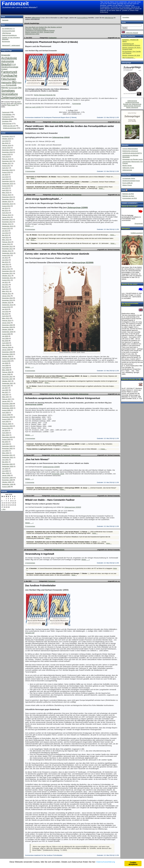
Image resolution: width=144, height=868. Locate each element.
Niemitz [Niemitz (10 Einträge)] (5, 88)
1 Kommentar (30, 482)
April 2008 (5, 368)
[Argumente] (139, 224)
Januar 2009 (6, 350)
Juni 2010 (5, 311)
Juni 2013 (5, 233)
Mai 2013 (5, 235)
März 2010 (6, 318)
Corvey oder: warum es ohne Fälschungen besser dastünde (57, 254)
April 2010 (5, 316)
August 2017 (6, 166)
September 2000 (8, 466)
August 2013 (6, 228)
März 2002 (6, 453)
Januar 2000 (6, 475)
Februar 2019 (7, 145)
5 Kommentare (30, 526)
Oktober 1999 (7, 482)
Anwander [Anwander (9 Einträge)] (6, 55)
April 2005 (5, 421)
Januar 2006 (6, 415)
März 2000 (6, 473)
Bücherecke (6, 41)
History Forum (127, 185)
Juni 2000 (5, 471)
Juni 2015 (5, 188)
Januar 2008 (6, 374)
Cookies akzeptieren (133, 863)
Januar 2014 (6, 217)
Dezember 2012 (7, 246)
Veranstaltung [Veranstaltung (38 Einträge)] (10, 94)
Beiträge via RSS (128, 194)
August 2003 (6, 439)
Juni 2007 (5, 390)
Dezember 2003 (7, 437)
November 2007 (7, 379)
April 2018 (5, 157)
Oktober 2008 (7, 356)
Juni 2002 (5, 451)
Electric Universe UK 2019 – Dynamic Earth (132, 48)
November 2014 (7, 199)
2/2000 (77, 208)
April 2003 (5, 444)
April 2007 (5, 395)
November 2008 (7, 354)
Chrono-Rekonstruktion (130, 149)
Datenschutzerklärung (9, 35)
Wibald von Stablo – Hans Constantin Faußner (50, 500)
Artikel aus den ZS (58, 122)
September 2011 (8, 278)
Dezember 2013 (7, 219)
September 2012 (8, 253)
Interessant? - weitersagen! (11, 45)
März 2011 (6, 291)
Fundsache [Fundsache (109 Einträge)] (9, 76)
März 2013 (6, 240)
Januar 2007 (6, 401)
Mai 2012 (5, 262)
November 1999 (7, 480)
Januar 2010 (6, 323)
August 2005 (6, 419)
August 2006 (6, 410)
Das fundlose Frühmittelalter (40, 586)
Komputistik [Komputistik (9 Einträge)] (11, 85)
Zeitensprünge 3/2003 (73, 507)
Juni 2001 (5, 460)
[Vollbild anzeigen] (137, 233)
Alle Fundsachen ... (129, 58)
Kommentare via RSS (130, 198)
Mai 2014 (5, 210)
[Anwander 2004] (58, 474)
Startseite (5, 20)
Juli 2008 (5, 363)
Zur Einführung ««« (8, 29)
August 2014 (6, 206)
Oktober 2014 (7, 202)
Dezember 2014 (7, 197)
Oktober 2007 (7, 381)
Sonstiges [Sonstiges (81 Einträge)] (8, 91)
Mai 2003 (5, 442)
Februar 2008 (7, 372)
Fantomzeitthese (82, 18)
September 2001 (8, 457)
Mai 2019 (5, 143)
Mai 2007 (5, 392)
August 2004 (6, 428)
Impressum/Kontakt (8, 31)
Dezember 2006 (7, 404)
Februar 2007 (7, 399)
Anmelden (126, 17)
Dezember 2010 (7, 298)
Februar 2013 (7, 242)
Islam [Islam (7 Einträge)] (19, 83)
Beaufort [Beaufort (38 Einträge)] (6, 64)
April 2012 (5, 264)
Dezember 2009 (7, 325)
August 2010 (6, 307)
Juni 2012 (5, 260)
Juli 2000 (5, 469)
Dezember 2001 (7, 455)
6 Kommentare (30, 371)
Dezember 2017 (7, 161)
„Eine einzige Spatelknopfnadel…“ (44, 199)
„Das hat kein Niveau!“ (37, 459)
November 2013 (7, 222)
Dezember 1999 (7, 478)
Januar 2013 (6, 244)
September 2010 (8, 305)
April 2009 (5, 343)
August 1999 (6, 487)
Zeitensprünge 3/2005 (51, 467)
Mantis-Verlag (127, 165)
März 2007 (6, 397)
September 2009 (8, 332)
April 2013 (5, 237)
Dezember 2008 (7, 352)
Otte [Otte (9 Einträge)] (20, 88)
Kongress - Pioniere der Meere (35, 29)
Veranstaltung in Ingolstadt (40, 554)
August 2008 (6, 361)
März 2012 (6, 267)
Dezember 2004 (7, 426)
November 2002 (7, 448)
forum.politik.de (127, 183)
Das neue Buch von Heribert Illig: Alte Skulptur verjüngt (43, 27)
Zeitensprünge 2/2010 (61, 137)
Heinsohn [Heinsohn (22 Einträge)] (6, 82)
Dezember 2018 (7, 150)
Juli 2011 (5, 282)
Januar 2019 (6, 148)
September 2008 (8, 359)
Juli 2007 (5, 388)
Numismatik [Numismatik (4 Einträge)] (13, 88)
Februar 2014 (7, 215)
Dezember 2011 (7, 271)
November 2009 (7, 327)
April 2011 (5, 289)
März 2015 (6, 193)
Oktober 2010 (7, 303)
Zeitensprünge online (32, 34)
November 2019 (7, 136)
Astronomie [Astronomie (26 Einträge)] (8, 61)
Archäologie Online (129, 178)
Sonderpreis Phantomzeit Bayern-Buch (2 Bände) (52, 42)
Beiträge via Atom (128, 196)
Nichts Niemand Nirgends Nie (45, 95)
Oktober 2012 (7, 251)
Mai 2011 (5, 287)
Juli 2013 (5, 231)
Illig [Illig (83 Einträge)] (14, 82)
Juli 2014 (5, 208)
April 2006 (5, 413)
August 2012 (6, 255)
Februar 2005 (7, 424)
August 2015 (6, 186)
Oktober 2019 (7, 139)
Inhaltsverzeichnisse (10, 128)
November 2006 (7, 406)
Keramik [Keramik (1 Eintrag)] (3, 85)
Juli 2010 (5, 309)
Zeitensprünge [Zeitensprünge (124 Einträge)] (12, 97)
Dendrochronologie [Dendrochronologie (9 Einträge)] (10, 67)
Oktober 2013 (7, 224)
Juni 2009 (5, 338)
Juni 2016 (5, 177)
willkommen (36, 18)
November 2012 (7, 249)
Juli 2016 (5, 175)
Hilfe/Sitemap (109, 18)
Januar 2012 (6, 269)
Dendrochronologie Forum (131, 181)
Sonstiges (5, 121)
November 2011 (7, 273)
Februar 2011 (7, 294)
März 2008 (6, 370)
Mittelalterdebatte (59, 550)
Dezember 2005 (7, 417)
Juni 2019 (5, 141)
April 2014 (5, 213)
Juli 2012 (5, 258)
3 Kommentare (30, 171)
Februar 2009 (7, 347)
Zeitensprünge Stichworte (132, 106)
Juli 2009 (5, 336)
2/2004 (34, 404)
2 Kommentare (30, 438)
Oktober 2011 (7, 276)
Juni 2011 (5, 285)
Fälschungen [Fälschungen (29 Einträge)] (9, 79)
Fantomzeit (15, 4)
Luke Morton (18, 103)
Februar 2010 (7, 320)
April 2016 (5, 179)
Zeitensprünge (69, 122)
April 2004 (5, 433)
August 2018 (6, 154)
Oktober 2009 (7, 329)
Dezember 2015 (7, 181)
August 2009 (6, 334)
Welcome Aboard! (130, 33)
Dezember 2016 (7, 170)
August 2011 (6, 280)
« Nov (4, 509)
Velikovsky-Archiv (128, 168)
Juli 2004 (5, 430)
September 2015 (8, 184)
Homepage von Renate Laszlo (132, 159)
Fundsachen (53, 38)
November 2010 (7, 300)
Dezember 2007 (7, 377)
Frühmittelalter (74, 394)
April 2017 (5, 168)
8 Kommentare (30, 229)
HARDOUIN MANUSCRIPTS (132, 153)
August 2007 (6, 386)
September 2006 (8, 408)
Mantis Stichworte (132, 107)
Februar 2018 (7, 159)
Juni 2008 (5, 365)
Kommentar (77, 104)
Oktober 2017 (7, 163)
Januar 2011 (6, 296)
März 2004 (6, 435)
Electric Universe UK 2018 (131, 55)
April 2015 (5, 190)
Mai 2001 (5, 462)
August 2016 (6, 172)
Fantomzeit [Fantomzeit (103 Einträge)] (9, 72)
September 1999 (8, 484)
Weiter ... (33, 178)
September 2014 (8, 204)
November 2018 (7, 152)
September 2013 (8, 226)
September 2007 (8, 383)
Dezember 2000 (7, 464)
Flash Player (11, 105)
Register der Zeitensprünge (132, 104)
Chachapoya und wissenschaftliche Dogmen (40, 30)
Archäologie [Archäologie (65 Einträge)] (9, 58)
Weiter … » (29, 168)
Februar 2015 (7, 195)
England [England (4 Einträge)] (4, 69)
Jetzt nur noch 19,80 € (33, 107)
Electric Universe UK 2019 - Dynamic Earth (40, 32)
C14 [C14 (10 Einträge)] (14, 64)
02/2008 (82, 263)
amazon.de (30, 633)
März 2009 (6, 345)
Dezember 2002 (7, 446)
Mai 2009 (5, 341)
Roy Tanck (7, 103)
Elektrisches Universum (130, 151)
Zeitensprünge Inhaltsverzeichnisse (132, 102)
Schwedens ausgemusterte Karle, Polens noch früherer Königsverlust (63, 398)
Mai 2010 (5, 314)
